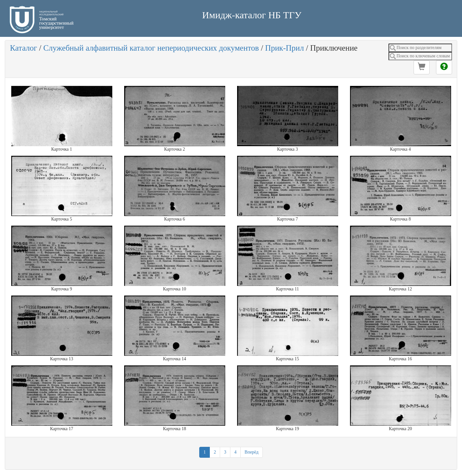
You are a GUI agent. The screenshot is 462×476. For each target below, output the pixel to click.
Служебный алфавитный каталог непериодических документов (151, 48)
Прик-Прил (284, 48)
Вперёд (251, 452)
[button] (422, 67)
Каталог (24, 48)
